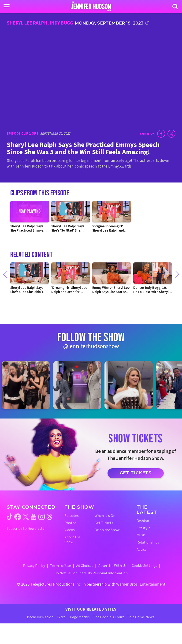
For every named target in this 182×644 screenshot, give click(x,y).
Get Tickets (136, 473)
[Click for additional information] (147, 23)
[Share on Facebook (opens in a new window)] (161, 134)
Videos (70, 530)
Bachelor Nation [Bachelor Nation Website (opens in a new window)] (40, 617)
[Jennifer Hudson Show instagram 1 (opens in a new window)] (28, 385)
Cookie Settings (144, 566)
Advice (142, 550)
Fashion (143, 521)
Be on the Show (107, 530)
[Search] (175, 7)
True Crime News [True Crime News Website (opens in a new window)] (141, 617)
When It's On (105, 516)
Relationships (148, 542)
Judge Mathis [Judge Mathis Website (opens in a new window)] (79, 617)
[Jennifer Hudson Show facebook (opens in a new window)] (18, 517)
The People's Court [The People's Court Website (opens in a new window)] (108, 617)
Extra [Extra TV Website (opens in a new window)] (61, 617)
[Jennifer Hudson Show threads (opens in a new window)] (49, 517)
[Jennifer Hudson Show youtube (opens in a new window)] (34, 517)
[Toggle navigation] (7, 6)
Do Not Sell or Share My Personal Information (91, 573)
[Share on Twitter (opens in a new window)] (171, 134)
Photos (70, 523)
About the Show (72, 540)
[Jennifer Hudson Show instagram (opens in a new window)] (42, 517)
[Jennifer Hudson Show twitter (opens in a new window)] (26, 517)
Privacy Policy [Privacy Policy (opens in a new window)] (34, 566)
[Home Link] (91, 6)
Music (141, 535)
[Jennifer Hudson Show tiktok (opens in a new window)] (10, 517)
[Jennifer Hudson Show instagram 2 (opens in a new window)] (80, 385)
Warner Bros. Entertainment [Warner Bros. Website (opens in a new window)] (141, 584)
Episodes (72, 516)
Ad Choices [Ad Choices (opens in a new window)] (85, 566)
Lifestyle (143, 528)
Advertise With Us (112, 566)
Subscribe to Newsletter (26, 529)
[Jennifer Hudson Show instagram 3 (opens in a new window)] (131, 385)
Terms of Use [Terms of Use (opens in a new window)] (61, 566)
